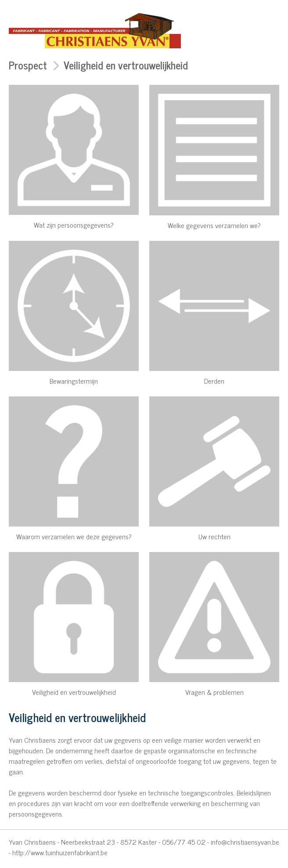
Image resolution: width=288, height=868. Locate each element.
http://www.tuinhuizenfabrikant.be (60, 852)
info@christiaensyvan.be (245, 842)
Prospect (28, 65)
